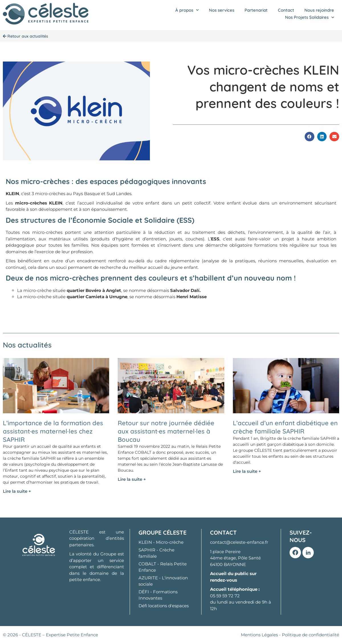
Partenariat (256, 10)
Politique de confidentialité (311, 635)
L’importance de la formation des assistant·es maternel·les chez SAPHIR (53, 431)
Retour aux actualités (26, 36)
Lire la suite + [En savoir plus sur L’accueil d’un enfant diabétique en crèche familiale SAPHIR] (247, 471)
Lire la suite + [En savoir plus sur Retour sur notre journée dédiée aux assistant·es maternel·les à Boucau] (132, 479)
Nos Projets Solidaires (310, 17)
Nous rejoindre (319, 10)
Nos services (222, 10)
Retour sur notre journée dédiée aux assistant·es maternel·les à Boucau (166, 431)
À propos (187, 10)
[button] (310, 137)
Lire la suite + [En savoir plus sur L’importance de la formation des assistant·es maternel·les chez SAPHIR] (17, 491)
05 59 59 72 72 (225, 596)
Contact (286, 10)
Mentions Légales (259, 635)
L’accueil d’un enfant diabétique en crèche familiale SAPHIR (285, 427)
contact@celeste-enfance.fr (239, 542)
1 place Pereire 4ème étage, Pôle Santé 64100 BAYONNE (235, 558)
